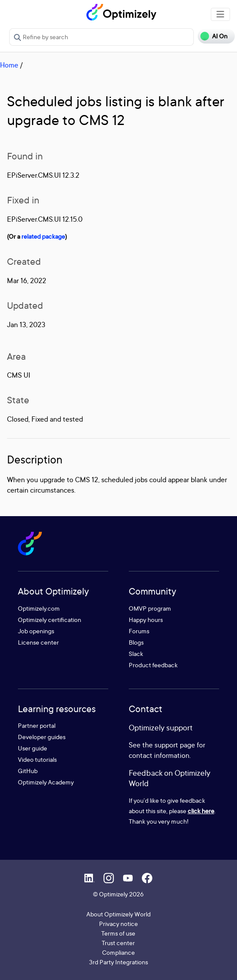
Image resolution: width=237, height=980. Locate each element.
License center (38, 642)
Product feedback (153, 665)
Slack (136, 654)
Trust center (118, 943)
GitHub (28, 771)
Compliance (118, 952)
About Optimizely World (118, 914)
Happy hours (146, 620)
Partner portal (37, 725)
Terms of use (118, 933)
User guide (33, 748)
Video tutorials (37, 759)
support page (175, 745)
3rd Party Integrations (118, 962)
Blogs (136, 642)
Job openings (36, 631)
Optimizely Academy (46, 782)
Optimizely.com (39, 608)
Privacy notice (118, 924)
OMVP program (150, 608)
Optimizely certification (50, 620)
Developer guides (42, 737)
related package (43, 236)
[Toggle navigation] (220, 14)
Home (9, 65)
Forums (139, 631)
